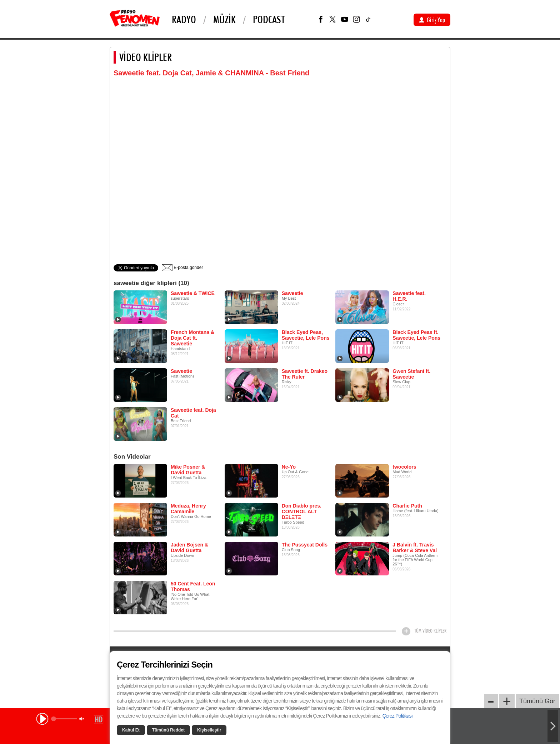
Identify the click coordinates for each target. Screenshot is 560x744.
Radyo (184, 19)
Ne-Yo (289, 467)
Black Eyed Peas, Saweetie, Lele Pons (306, 335)
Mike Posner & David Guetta (188, 470)
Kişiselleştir (209, 730)
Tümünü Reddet (168, 730)
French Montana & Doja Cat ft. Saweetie (192, 338)
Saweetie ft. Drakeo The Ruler (305, 374)
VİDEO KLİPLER (146, 57)
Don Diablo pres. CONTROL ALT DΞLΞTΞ (302, 511)
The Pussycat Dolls (305, 545)
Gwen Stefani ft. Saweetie (411, 374)
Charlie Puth (407, 506)
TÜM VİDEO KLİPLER (430, 631)
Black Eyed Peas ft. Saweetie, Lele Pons (416, 335)
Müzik (224, 19)
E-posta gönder (182, 268)
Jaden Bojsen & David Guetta (189, 548)
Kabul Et (131, 730)
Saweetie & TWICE (193, 293)
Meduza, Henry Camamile (188, 509)
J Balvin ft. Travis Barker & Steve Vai (415, 548)
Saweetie (292, 293)
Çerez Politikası (397, 716)
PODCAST (269, 19)
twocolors (404, 467)
